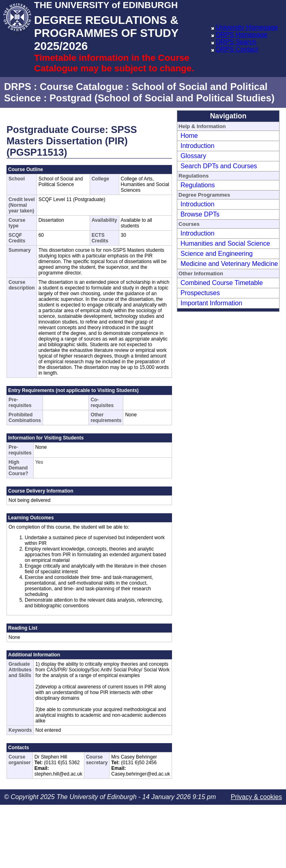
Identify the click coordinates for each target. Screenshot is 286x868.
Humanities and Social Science (225, 243)
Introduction (198, 146)
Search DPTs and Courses (219, 166)
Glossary (193, 156)
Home (189, 136)
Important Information (211, 303)
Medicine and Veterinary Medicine (229, 264)
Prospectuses (200, 293)
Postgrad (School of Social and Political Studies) (162, 98)
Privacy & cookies (256, 797)
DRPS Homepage (242, 35)
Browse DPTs (200, 214)
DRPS (18, 87)
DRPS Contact (237, 49)
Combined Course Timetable (222, 283)
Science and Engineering (217, 254)
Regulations (198, 185)
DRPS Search (236, 42)
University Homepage (247, 27)
